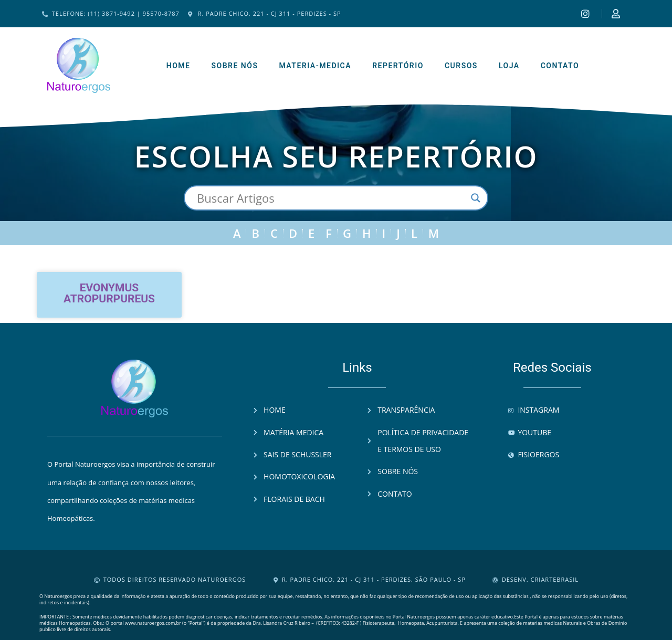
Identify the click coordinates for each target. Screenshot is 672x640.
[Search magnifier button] (476, 198)
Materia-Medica (315, 66)
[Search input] (331, 198)
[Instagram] (587, 14)
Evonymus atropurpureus (109, 293)
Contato (560, 66)
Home (178, 66)
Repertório (398, 66)
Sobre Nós (234, 66)
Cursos (461, 66)
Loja (509, 66)
